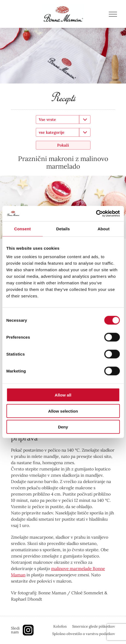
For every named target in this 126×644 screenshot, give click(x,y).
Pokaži (63, 145)
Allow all (63, 395)
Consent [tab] (23, 229)
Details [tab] (63, 229)
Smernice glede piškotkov (94, 626)
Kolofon (60, 626)
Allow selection (63, 411)
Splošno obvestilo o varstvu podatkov (84, 634)
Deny (63, 427)
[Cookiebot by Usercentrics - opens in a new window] (96, 214)
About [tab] (104, 229)
